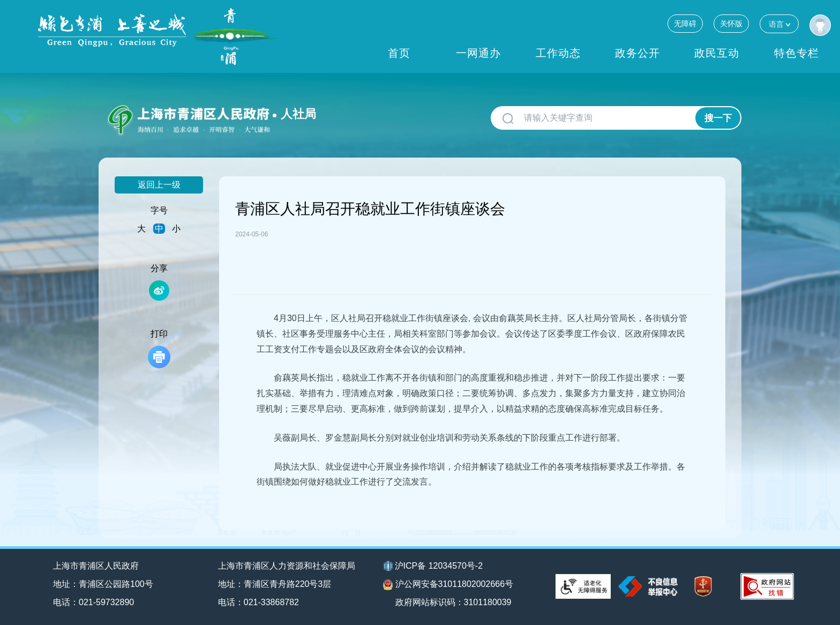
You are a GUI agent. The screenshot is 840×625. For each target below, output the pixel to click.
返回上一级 (159, 185)
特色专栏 (797, 53)
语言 (779, 24)
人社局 (298, 114)
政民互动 (717, 53)
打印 (159, 349)
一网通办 (478, 53)
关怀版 (731, 24)
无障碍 (685, 24)
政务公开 (637, 53)
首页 (399, 53)
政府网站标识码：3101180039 (453, 602)
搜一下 (718, 118)
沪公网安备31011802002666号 (448, 585)
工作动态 (558, 53)
